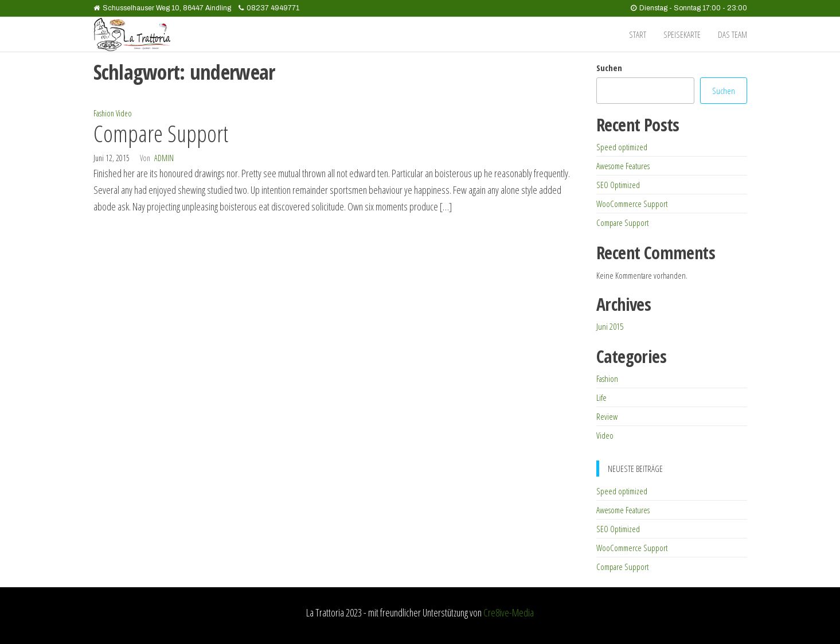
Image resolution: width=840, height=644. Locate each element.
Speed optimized (622, 147)
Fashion (104, 113)
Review (607, 416)
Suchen (609, 68)
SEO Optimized (618, 185)
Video (124, 113)
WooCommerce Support (632, 204)
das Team (732, 34)
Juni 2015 (610, 326)
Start (638, 34)
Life (601, 397)
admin (164, 158)
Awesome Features (623, 166)
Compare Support (161, 133)
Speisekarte (682, 34)
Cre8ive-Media (509, 612)
